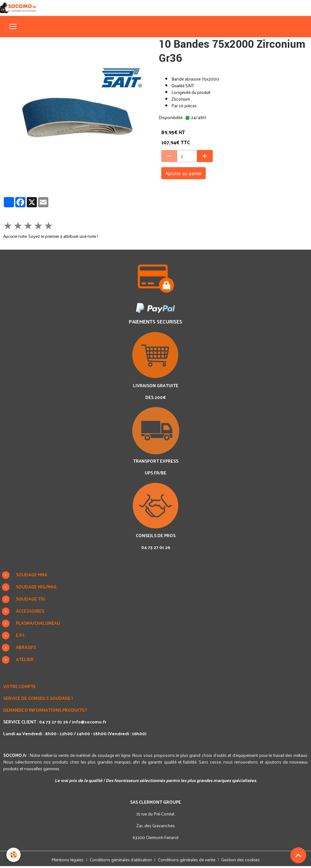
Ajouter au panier (183, 173)
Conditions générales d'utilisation (121, 860)
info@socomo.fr (89, 722)
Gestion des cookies (241, 860)
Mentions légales (68, 860)
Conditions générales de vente (187, 860)
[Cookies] (14, 855)
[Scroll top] (298, 855)
